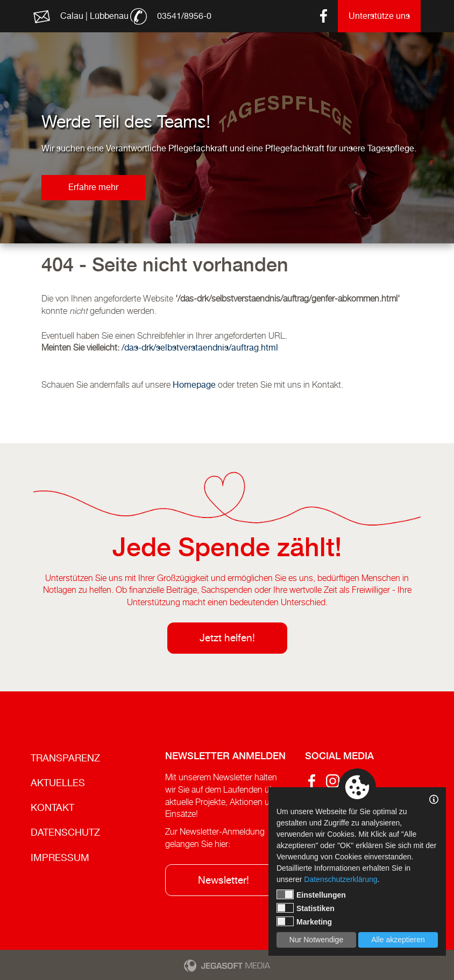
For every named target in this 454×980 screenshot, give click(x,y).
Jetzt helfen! (227, 638)
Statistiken (306, 908)
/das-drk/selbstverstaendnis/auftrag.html (200, 348)
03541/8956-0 (184, 16)
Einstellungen (311, 894)
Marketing (304, 921)
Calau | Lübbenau (94, 16)
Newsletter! (224, 880)
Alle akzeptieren (398, 940)
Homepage (194, 385)
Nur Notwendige (316, 940)
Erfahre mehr (93, 187)
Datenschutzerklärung (340, 879)
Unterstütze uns (379, 16)
